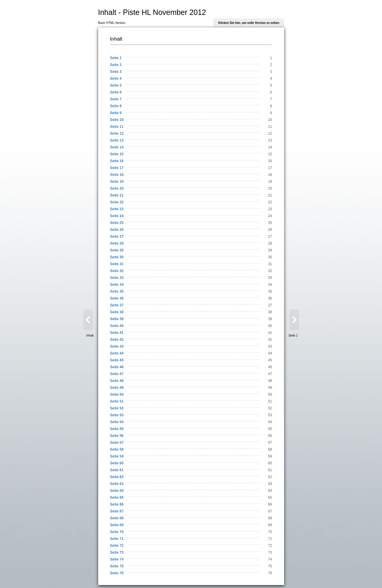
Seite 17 (117, 168)
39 (270, 319)
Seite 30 (117, 257)
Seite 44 (117, 353)
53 (270, 415)
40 (270, 326)
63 (270, 484)
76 (270, 573)
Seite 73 (117, 552)
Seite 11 (117, 127)
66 (270, 504)
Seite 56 (117, 436)
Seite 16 (117, 161)
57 (270, 443)
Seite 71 (117, 539)
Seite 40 (117, 326)
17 (270, 168)
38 (270, 312)
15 (270, 154)
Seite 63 (117, 484)
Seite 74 (117, 559)
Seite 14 (117, 147)
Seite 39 (117, 319)
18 (270, 175)
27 (270, 237)
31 (270, 264)
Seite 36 (117, 298)
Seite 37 (117, 305)
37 (270, 305)
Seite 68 (117, 518)
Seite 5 (116, 85)
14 (270, 147)
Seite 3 (116, 72)
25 (270, 223)
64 (270, 491)
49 (270, 388)
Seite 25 (117, 223)
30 (270, 257)
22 (270, 202)
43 (270, 346)
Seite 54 (117, 422)
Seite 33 (117, 278)
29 (270, 250)
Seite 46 (117, 367)
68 (270, 518)
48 (270, 381)
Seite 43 (117, 346)
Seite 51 (117, 401)
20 (270, 188)
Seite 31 (117, 264)
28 (270, 243)
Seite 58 (117, 449)
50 (270, 394)
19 (270, 182)
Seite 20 (117, 188)
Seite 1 (116, 58)
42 (270, 340)
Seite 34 (117, 285)
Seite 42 (117, 340)
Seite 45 (117, 360)
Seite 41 (117, 333)
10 (270, 120)
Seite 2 (116, 65)
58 (270, 449)
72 (270, 546)
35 (270, 291)
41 (270, 333)
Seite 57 (117, 443)
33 (270, 278)
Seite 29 (117, 250)
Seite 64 (117, 491)
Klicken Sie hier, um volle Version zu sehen (249, 23)
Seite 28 (117, 243)
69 (270, 525)
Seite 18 (117, 175)
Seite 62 (117, 477)
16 (270, 161)
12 (270, 133)
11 (270, 127)
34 (270, 285)
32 (270, 271)
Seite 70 (117, 532)
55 (270, 429)
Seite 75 (117, 566)
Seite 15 (117, 154)
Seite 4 (116, 79)
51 (270, 401)
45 (270, 360)
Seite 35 (117, 291)
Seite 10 (117, 120)
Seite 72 (117, 546)
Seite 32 (117, 271)
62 (270, 477)
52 (270, 408)
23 (270, 209)
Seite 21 (117, 195)
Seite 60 (117, 463)
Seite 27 (117, 237)
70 (270, 532)
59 (270, 456)
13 (270, 140)
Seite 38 (117, 312)
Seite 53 (117, 415)
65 (270, 498)
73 (270, 552)
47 (270, 374)
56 (270, 436)
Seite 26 (117, 230)
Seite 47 (117, 374)
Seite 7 (116, 99)
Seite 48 (117, 381)
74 (270, 559)
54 (270, 422)
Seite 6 (116, 92)
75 (270, 566)
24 (270, 216)
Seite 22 (117, 202)
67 (270, 511)
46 (270, 367)
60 (270, 463)
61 (270, 470)
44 (270, 353)
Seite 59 (117, 456)
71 (270, 539)
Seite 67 (117, 511)
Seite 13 (117, 140)
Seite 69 (117, 525)
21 (270, 195)
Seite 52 (117, 408)
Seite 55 (117, 429)
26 (270, 230)
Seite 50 (117, 394)
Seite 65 (117, 498)
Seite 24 (117, 216)
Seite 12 (117, 133)
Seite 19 (117, 182)
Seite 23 (117, 209)
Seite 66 (117, 504)
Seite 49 (117, 388)
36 (270, 298)
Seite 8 (116, 106)
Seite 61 (117, 470)
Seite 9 (116, 113)
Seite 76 (117, 573)
